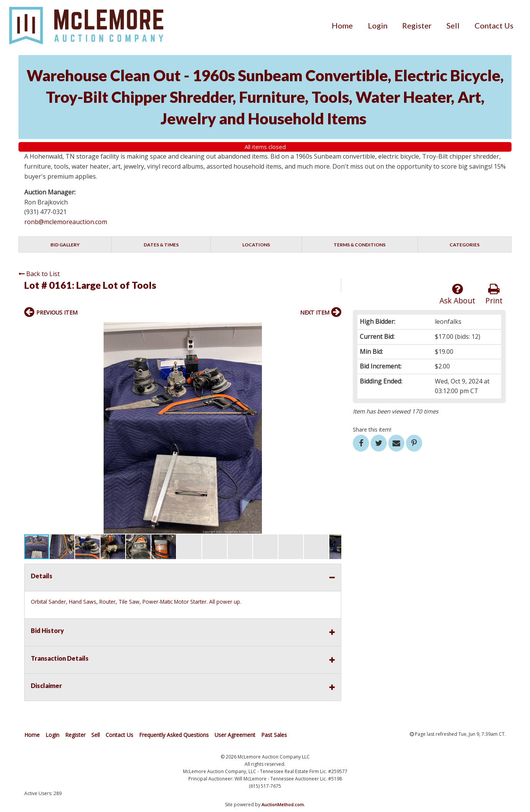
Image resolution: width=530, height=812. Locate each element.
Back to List (39, 274)
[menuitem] (342, 25)
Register (417, 25)
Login (378, 25)
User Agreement (235, 735)
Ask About (457, 294)
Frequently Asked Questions (174, 735)
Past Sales (274, 735)
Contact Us (494, 25)
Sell (453, 25)
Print (494, 294)
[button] (334, 329)
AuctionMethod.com (283, 804)
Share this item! (372, 429)
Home (342, 25)
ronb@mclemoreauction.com (66, 222)
